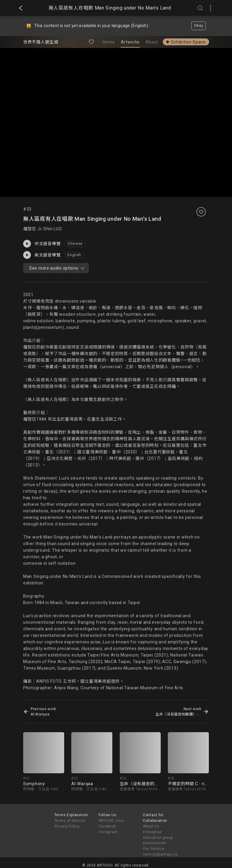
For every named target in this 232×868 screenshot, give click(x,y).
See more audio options (57, 268)
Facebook (107, 826)
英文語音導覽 (42, 255)
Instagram (108, 832)
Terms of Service (70, 821)
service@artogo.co (160, 854)
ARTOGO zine (111, 821)
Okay (199, 26)
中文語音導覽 (42, 244)
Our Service (154, 849)
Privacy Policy (67, 826)
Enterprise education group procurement (158, 838)
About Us (151, 826)
